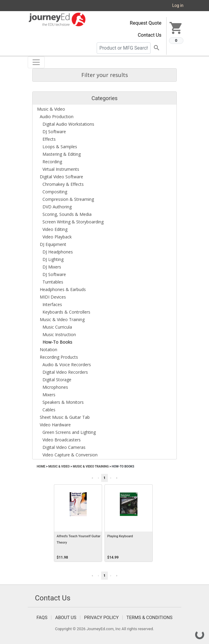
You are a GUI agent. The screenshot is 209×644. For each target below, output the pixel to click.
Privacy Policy (101, 618)
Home (41, 466)
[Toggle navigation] (36, 62)
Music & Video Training (91, 466)
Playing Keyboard (120, 536)
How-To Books (123, 466)
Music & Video (59, 466)
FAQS (42, 618)
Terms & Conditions (150, 618)
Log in (178, 5)
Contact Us (150, 35)
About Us (66, 618)
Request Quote (146, 23)
